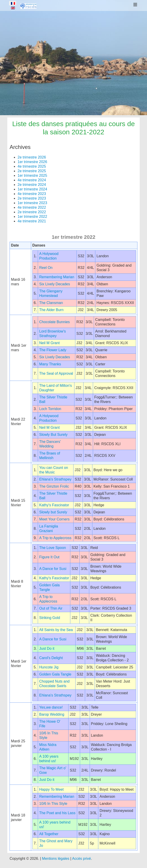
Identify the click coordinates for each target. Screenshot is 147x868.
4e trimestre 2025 (32, 166)
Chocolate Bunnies (54, 322)
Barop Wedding (52, 714)
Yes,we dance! (51, 707)
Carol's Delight (51, 658)
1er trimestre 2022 (32, 217)
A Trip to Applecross (55, 538)
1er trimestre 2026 (32, 162)
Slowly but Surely (53, 512)
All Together (49, 834)
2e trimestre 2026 (32, 157)
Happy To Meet (51, 789)
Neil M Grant (49, 343)
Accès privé (82, 859)
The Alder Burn (51, 310)
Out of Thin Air (51, 608)
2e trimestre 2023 (32, 198)
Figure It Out (49, 557)
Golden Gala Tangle (55, 674)
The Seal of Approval (56, 373)
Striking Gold (50, 618)
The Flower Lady (53, 350)
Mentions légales (56, 859)
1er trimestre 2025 (32, 175)
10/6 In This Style (53, 804)
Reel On (46, 268)
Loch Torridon (50, 409)
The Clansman (51, 303)
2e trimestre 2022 (32, 212)
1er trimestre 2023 (32, 203)
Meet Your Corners (54, 519)
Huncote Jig (49, 667)
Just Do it (47, 648)
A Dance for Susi (53, 569)
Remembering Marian (57, 277)
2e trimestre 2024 (32, 185)
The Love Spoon (52, 548)
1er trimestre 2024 (32, 189)
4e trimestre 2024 (32, 180)
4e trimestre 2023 (32, 194)
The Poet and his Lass (57, 813)
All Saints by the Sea (56, 630)
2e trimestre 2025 (32, 171)
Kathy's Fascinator (54, 505)
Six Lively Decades (54, 284)
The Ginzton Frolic (54, 486)
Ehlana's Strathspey (55, 479)
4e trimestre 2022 (32, 207)
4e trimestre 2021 (32, 221)
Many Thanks (50, 364)
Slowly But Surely (53, 435)
